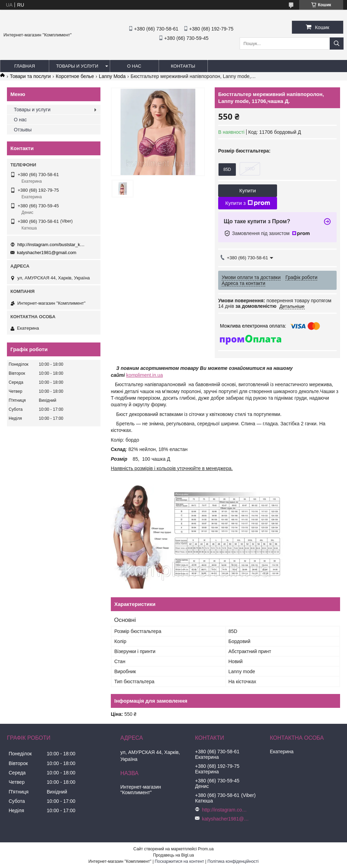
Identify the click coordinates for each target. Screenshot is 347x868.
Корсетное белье (75, 76)
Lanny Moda (112, 76)
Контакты (183, 66)
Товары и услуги (77, 66)
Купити (248, 190)
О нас (134, 66)
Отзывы (23, 130)
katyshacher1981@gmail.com (47, 253)
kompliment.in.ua (144, 375)
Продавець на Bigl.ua (173, 855)
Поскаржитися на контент (179, 861)
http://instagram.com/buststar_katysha (52, 245)
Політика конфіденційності (233, 861)
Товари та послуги (30, 76)
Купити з (247, 203)
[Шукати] (337, 44)
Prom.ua (206, 849)
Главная (25, 66)
